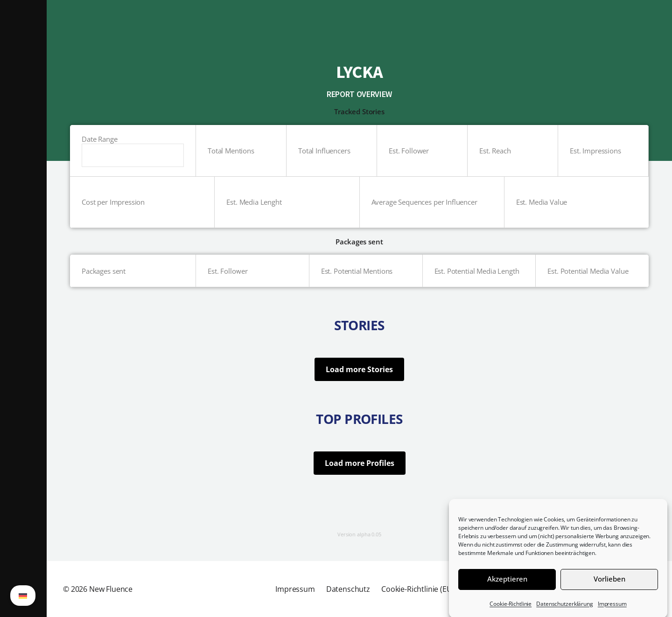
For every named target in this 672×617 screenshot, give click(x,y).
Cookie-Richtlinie (511, 610)
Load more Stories (359, 369)
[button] (23, 308)
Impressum (612, 610)
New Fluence (111, 589)
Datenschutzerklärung (565, 610)
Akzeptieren (507, 585)
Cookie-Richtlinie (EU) (418, 589)
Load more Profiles (360, 463)
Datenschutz (348, 589)
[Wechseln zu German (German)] (23, 596)
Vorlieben (609, 585)
